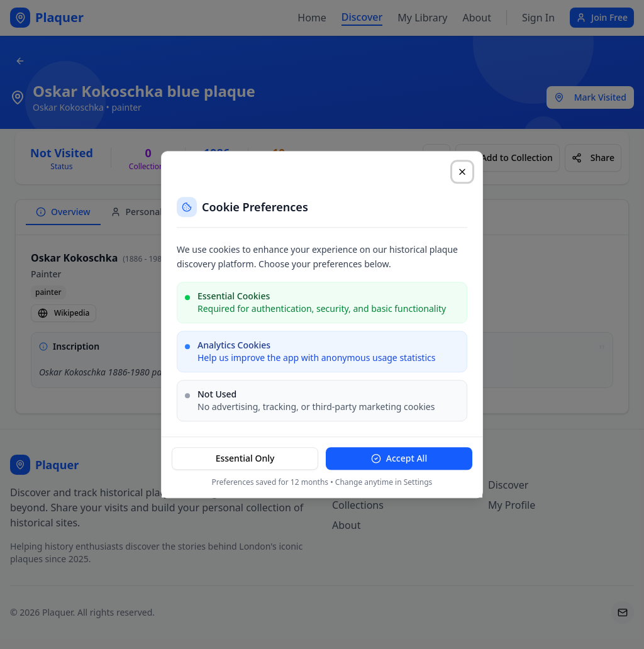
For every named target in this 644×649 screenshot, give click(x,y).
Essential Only (245, 458)
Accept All (399, 458)
